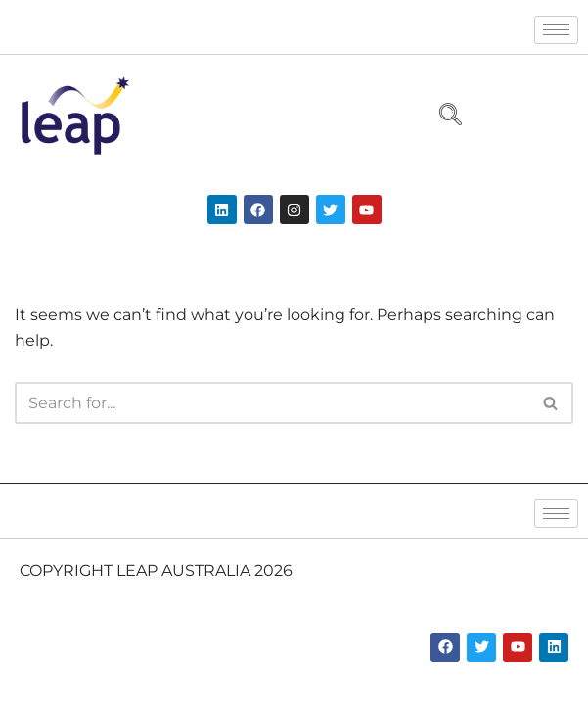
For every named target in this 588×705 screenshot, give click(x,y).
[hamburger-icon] (556, 30)
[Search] (272, 403)
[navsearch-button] (442, 117)
